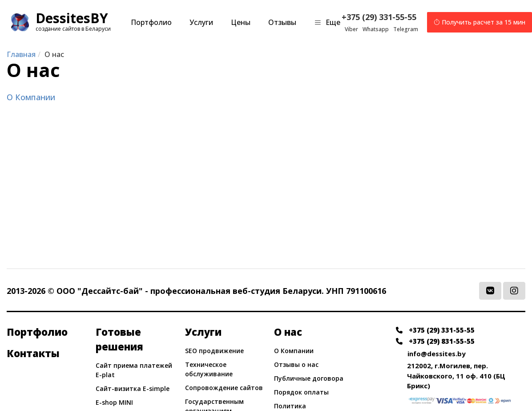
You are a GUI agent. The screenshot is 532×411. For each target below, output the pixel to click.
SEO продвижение (214, 351)
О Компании (31, 97)
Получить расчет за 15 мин (480, 22)
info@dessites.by (437, 354)
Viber (351, 29)
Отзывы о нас (296, 364)
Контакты (33, 353)
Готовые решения (119, 339)
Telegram (406, 29)
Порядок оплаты (301, 392)
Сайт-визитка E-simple (133, 389)
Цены (241, 22)
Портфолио (151, 22)
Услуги (201, 22)
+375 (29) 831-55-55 (435, 341)
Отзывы (282, 22)
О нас (288, 332)
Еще (327, 22)
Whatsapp (376, 29)
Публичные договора (309, 378)
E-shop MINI (114, 402)
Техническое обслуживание (209, 369)
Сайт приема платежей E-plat (134, 370)
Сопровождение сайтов (224, 388)
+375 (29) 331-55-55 (379, 17)
